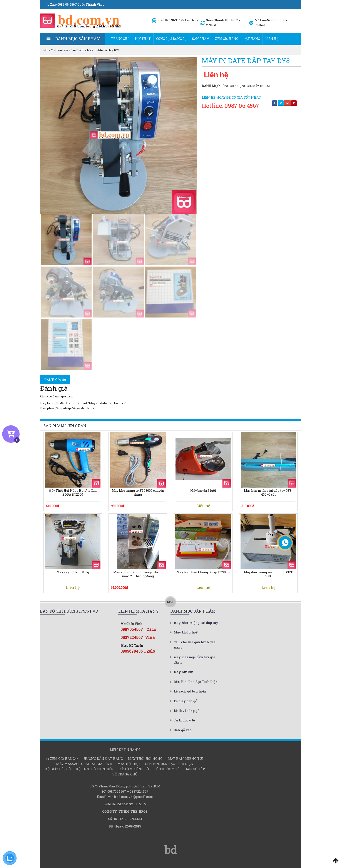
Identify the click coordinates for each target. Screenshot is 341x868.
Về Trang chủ (125, 774)
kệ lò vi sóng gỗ (187, 711)
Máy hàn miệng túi (186, 758)
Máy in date (262, 86)
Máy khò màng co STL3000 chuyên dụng (138, 493)
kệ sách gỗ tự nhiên (190, 691)
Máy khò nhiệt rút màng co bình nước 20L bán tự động (138, 574)
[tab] (55, 380)
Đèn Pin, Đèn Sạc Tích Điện (196, 682)
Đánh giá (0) (55, 380)
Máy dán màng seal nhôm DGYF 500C (268, 574)
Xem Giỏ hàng (226, 39)
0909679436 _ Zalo (138, 651)
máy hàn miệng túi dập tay (196, 623)
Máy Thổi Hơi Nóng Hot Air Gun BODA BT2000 (73, 493)
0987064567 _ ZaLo (138, 629)
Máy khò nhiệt (186, 632)
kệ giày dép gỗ (185, 701)
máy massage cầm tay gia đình (84, 764)
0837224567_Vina (138, 637)
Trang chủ (120, 39)
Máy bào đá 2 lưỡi (203, 491)
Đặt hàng (252, 39)
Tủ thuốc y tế (184, 720)
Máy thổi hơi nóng (145, 758)
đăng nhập (63, 408)
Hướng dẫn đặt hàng (103, 758)
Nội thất (143, 39)
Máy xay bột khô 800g (73, 572)
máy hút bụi (184, 672)
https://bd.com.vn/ (56, 50)
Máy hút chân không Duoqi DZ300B (203, 572)
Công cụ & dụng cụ (171, 39)
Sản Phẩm (201, 39)
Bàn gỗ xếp (183, 730)
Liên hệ (272, 39)
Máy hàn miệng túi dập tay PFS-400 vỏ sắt (268, 493)
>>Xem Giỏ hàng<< (62, 758)
